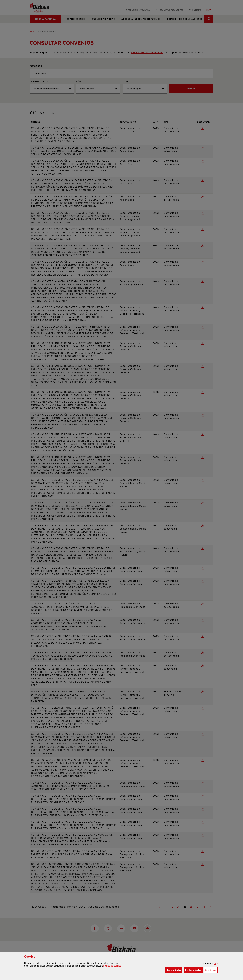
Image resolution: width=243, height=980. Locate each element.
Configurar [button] (211, 970)
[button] (216, 963)
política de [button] (112, 966)
